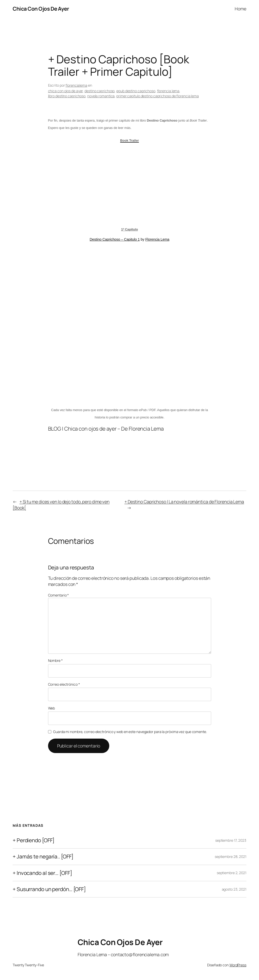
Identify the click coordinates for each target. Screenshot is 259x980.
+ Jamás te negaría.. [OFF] (43, 857)
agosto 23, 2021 (234, 889)
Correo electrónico (64, 684)
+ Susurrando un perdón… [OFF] (49, 889)
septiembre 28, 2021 (231, 857)
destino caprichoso (100, 91)
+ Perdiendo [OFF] (34, 840)
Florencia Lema (157, 239)
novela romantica (101, 96)
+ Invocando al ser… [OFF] (42, 873)
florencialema (76, 85)
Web (52, 708)
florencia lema (168, 91)
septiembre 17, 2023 (231, 840)
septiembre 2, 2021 (232, 873)
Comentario (59, 595)
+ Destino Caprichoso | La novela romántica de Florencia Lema (184, 502)
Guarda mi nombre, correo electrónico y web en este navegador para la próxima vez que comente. (130, 732)
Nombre (55, 660)
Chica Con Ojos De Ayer (41, 9)
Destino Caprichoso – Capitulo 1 (115, 239)
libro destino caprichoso (67, 96)
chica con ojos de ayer (66, 91)
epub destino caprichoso (136, 91)
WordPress (238, 965)
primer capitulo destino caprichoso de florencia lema (158, 96)
